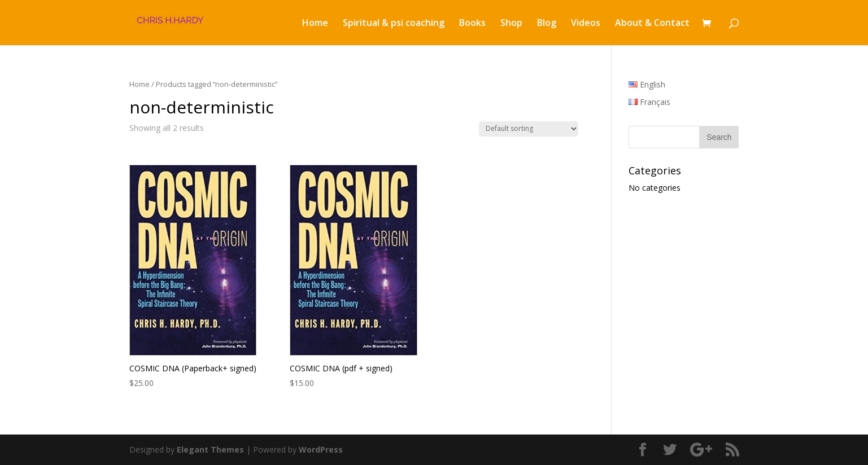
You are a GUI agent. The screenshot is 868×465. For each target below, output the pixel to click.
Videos (586, 24)
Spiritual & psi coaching (394, 24)
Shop (511, 24)
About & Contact (652, 24)
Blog (547, 24)
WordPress (321, 449)
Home (315, 24)
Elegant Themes (210, 449)
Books (472, 24)
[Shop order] (529, 129)
